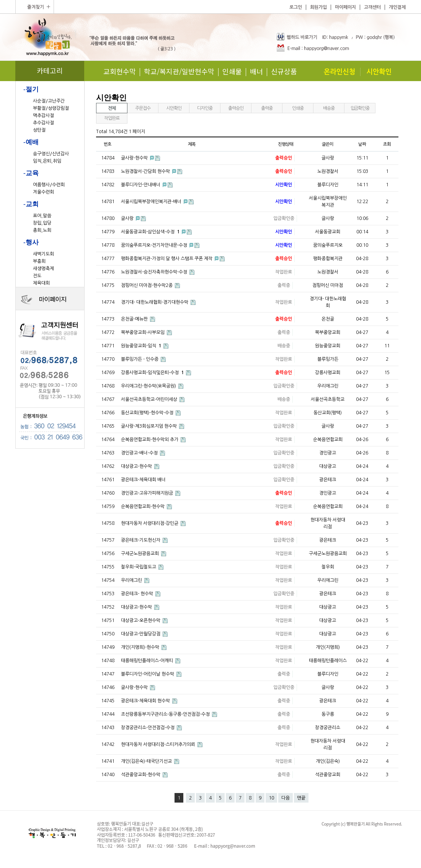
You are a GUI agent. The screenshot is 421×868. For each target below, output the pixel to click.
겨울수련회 (43, 192)
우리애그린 (132, 580)
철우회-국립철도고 (139, 567)
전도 (37, 276)
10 (271, 798)
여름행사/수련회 (49, 185)
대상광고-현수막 (137, 466)
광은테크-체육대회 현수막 (146, 701)
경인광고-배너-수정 (140, 453)
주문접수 (143, 108)
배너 (256, 71)
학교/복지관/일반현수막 (179, 71)
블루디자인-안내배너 (141, 185)
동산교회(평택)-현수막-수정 (148, 413)
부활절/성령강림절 (51, 108)
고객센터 (372, 7)
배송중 (329, 108)
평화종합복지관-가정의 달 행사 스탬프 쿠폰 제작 (167, 259)
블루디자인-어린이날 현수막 (148, 674)
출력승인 (236, 108)
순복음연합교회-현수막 (143, 506)
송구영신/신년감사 (51, 154)
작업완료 (112, 118)
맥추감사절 (43, 116)
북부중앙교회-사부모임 (143, 332)
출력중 (267, 108)
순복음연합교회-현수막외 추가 (150, 440)
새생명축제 (43, 269)
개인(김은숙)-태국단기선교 (147, 761)
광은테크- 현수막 (138, 594)
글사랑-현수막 (135, 158)
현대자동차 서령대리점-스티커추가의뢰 (159, 744)
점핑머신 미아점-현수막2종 (147, 285)
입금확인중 (360, 108)
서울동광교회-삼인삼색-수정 (151, 232)
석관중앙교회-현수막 (141, 775)
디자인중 (205, 108)
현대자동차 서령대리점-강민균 (150, 523)
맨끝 (301, 798)
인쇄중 (298, 108)
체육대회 (41, 283)
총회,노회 (42, 230)
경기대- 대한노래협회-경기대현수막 (155, 302)
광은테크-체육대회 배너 (143, 480)
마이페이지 (345, 7)
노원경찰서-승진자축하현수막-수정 (155, 272)
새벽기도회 (43, 254)
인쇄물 (232, 71)
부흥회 (39, 261)
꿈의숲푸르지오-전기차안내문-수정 (155, 245)
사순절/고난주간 (49, 101)
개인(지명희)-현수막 (141, 647)
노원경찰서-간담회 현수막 (146, 171)
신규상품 (284, 71)
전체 (112, 108)
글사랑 (128, 218)
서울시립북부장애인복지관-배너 (152, 202)
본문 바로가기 (0, 0)
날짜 (362, 144)
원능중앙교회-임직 (142, 346)
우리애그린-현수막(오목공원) (149, 386)
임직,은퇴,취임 (47, 161)
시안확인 (174, 108)
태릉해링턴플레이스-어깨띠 (148, 661)
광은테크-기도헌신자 (141, 540)
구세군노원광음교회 (140, 554)
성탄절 (39, 130)
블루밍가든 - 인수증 (140, 359)
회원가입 (318, 7)
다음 (286, 798)
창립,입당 (42, 223)
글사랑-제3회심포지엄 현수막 (149, 426)
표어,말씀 (42, 216)
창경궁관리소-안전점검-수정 (148, 728)
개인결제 (397, 7)
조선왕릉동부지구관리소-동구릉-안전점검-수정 (166, 714)
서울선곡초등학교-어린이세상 (150, 399)
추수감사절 (43, 123)
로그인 (296, 7)
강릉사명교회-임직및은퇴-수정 (153, 373)
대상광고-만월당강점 (141, 634)
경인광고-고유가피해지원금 (148, 493)
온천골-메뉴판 (135, 319)
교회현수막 (120, 71)
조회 (387, 144)
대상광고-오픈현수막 (141, 620)
